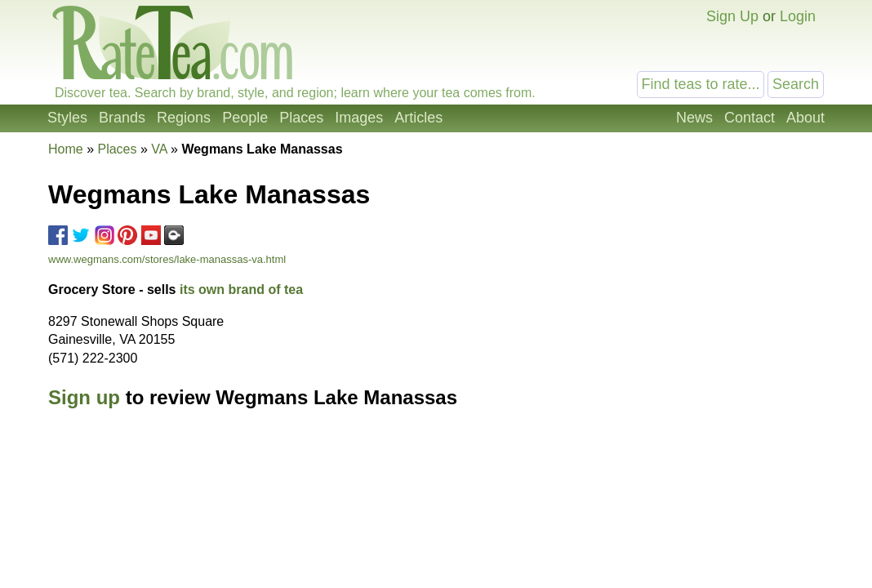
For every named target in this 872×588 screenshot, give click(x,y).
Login (798, 16)
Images (359, 118)
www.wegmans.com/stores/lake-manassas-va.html (167, 259)
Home (66, 149)
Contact (750, 118)
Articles (418, 118)
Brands (122, 118)
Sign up (84, 397)
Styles (67, 118)
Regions (184, 118)
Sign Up (732, 16)
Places (301, 118)
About (805, 118)
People (245, 118)
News (694, 118)
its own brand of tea (241, 290)
